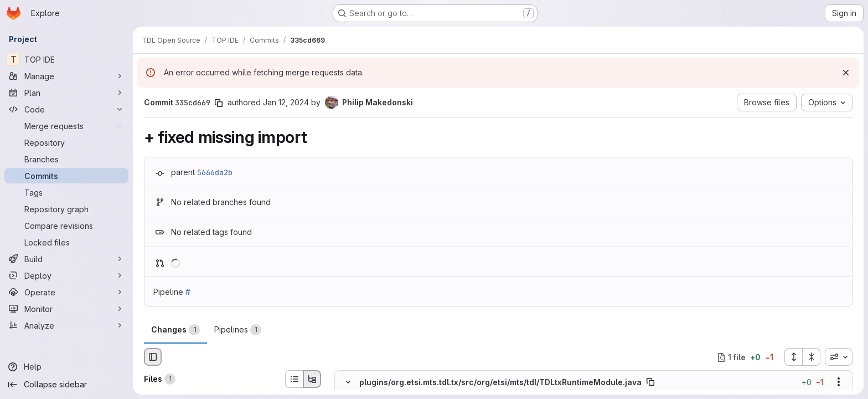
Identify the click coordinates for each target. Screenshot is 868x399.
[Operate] (66, 292)
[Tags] (66, 192)
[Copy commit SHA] (219, 103)
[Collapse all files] (812, 357)
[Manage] (66, 76)
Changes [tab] (175, 330)
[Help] (66, 367)
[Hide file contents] (348, 382)
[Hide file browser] (153, 357)
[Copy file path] (650, 382)
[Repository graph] (66, 209)
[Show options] (839, 382)
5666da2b (215, 172)
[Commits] (66, 176)
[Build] (66, 259)
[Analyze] (66, 325)
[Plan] (66, 93)
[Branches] (66, 159)
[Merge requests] (66, 126)
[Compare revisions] (66, 226)
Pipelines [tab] (238, 330)
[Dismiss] (846, 73)
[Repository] (66, 142)
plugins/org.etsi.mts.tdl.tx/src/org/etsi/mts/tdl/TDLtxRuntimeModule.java (500, 382)
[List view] (294, 379)
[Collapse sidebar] (66, 385)
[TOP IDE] (66, 59)
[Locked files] (66, 242)
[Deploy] (66, 275)
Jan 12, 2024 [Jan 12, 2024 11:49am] (286, 102)
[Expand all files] (793, 357)
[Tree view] (312, 379)
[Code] (66, 109)
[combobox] (839, 357)
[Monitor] (66, 309)
